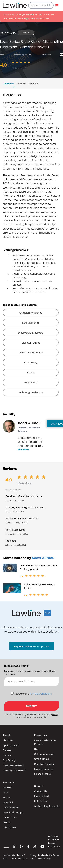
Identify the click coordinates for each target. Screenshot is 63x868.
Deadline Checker (44, 764)
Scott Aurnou (43, 558)
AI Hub (6, 822)
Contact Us (41, 791)
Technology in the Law (31, 392)
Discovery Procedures (31, 352)
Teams (6, 797)
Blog (37, 749)
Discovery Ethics (31, 343)
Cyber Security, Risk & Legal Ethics (40, 586)
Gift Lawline (9, 827)
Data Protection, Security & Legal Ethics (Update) (39, 567)
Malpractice (31, 382)
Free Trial (8, 802)
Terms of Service (33, 717)
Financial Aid (41, 796)
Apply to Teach (11, 745)
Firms (6, 792)
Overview (8, 83)
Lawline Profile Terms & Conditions (49, 857)
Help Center (41, 801)
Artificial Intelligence (31, 313)
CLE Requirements (45, 754)
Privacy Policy (33, 857)
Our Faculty (9, 760)
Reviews (34, 83)
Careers (7, 750)
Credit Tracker (42, 759)
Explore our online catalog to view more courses (26, 18)
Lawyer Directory (44, 769)
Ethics (31, 372)
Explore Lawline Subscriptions (32, 646)
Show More (24, 450)
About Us (8, 740)
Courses (7, 787)
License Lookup (43, 774)
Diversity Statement (14, 770)
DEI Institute (10, 817)
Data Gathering (31, 323)
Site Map (14, 857)
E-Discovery (31, 362)
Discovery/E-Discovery (31, 333)
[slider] (22, 62)
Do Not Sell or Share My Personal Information (54, 841)
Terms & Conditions (40, 694)
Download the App (13, 812)
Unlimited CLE (11, 807)
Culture (7, 755)
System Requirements (47, 806)
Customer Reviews (13, 765)
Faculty (21, 83)
